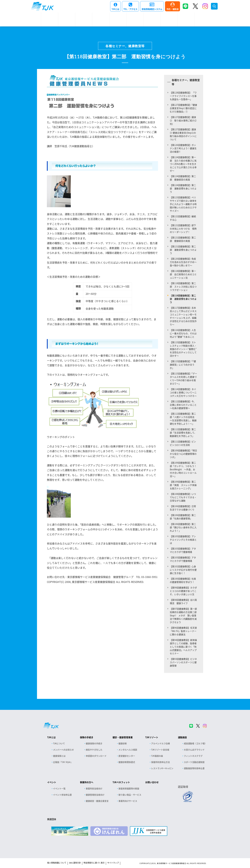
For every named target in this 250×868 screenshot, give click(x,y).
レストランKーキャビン (162, 768)
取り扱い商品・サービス (130, 795)
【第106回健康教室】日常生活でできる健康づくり (183, 508)
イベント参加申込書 (62, 795)
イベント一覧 (59, 788)
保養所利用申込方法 (160, 762)
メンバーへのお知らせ (63, 750)
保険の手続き (87, 737)
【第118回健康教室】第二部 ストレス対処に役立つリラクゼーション (183, 287)
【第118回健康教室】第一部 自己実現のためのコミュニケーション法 (183, 274)
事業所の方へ (87, 782)
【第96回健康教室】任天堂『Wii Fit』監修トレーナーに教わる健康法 (183, 631)
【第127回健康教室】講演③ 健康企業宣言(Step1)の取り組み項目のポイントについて (183, 134)
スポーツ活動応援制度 (194, 762)
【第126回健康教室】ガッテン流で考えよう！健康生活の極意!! (183, 148)
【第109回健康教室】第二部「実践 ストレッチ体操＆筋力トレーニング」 (183, 485)
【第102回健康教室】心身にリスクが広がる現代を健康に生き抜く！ (183, 570)
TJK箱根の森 (157, 756)
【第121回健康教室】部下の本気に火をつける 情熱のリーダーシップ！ (183, 229)
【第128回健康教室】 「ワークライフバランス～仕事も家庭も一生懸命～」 (183, 96)
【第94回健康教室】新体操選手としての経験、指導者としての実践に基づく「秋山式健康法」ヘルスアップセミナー (183, 647)
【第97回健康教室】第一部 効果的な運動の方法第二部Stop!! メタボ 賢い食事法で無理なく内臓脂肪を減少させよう (184, 615)
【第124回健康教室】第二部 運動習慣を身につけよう (183, 188)
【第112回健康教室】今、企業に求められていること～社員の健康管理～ (183, 405)
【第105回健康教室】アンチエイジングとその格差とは (183, 540)
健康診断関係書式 (127, 762)
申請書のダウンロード (96, 756)
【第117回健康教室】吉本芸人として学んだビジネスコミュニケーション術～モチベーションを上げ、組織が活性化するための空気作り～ (183, 316)
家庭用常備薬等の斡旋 (129, 788)
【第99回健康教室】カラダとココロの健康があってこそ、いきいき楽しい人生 (183, 591)
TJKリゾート (152, 737)
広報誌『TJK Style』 (63, 762)
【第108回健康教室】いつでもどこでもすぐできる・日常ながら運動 (183, 497)
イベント (52, 782)
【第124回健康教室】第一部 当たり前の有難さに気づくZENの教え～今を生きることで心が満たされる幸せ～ (183, 164)
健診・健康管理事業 (123, 737)
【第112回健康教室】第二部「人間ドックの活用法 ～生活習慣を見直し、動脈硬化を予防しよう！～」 (183, 419)
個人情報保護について (57, 863)
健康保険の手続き (94, 743)
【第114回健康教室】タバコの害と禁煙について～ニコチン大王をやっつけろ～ (183, 392)
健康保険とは (59, 756)
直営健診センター (127, 756)
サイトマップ (113, 863)
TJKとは (115, 9)
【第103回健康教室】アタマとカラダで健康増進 (183, 550)
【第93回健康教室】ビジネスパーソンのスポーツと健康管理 (183, 662)
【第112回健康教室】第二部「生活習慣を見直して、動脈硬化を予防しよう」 (183, 433)
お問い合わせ (152, 782)
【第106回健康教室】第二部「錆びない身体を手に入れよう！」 (183, 527)
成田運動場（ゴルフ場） (195, 743)
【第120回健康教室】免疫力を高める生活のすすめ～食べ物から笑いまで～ (183, 262)
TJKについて (59, 743)
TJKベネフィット (121, 782)
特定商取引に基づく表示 (94, 863)
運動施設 (182, 737)
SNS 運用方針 (75, 863)
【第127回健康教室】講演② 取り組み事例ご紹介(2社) (183, 120)
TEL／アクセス (130, 9)
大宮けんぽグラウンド (194, 750)
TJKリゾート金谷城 (160, 750)
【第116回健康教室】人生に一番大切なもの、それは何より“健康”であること (183, 333)
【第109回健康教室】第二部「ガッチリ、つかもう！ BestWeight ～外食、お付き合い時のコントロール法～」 (184, 469)
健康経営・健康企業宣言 (97, 801)
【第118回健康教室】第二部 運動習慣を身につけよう (183, 299)
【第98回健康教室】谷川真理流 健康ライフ (183, 601)
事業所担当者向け (94, 788)
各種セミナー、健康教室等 (125, 46)
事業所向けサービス (128, 801)
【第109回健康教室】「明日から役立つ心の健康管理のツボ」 (183, 454)
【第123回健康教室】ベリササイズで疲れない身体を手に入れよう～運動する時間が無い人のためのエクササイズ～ (183, 204)
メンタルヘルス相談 (128, 750)
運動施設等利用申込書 (194, 768)
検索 (214, 6)
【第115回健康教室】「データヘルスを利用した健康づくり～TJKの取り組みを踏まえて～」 (183, 378)
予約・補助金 (173, 9)
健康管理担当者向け (95, 795)
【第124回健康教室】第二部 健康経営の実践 (183, 178)
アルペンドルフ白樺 (160, 743)
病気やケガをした (94, 750)
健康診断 (123, 743)
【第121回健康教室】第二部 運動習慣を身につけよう (183, 250)
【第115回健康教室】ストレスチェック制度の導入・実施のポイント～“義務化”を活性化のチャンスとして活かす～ (183, 349)
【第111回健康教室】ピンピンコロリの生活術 (183, 443)
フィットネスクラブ (193, 756)
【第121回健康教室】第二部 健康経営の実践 (183, 239)
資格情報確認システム (152, 9)
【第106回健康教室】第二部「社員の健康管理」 (183, 517)
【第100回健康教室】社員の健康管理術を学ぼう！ (183, 580)
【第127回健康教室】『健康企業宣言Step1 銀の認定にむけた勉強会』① (183, 108)
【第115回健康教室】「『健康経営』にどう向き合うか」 (183, 365)
